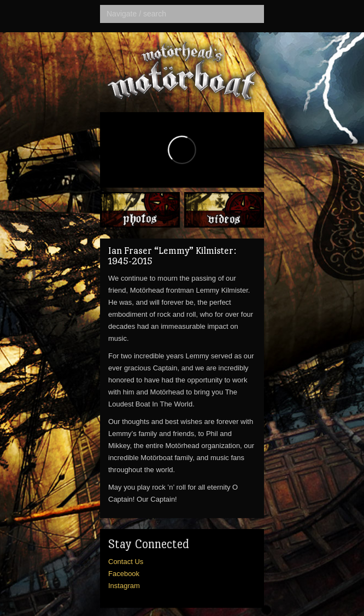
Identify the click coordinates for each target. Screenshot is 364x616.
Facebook (124, 574)
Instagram (124, 586)
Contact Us (126, 562)
